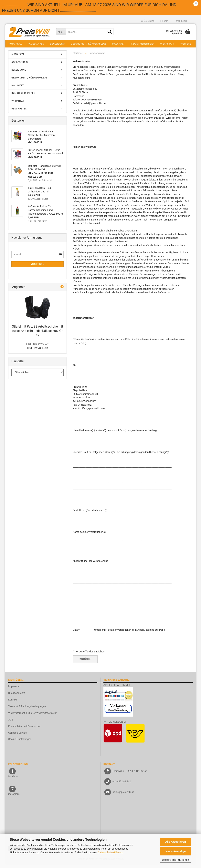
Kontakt (13, 704)
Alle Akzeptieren (176, 842)
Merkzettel (180, 21)
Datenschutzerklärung (110, 852)
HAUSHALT (118, 44)
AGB (11, 724)
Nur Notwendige (176, 851)
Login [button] (164, 21)
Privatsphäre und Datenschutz (25, 730)
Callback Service (17, 737)
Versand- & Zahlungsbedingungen (27, 710)
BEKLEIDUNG (57, 44)
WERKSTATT (167, 44)
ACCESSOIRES (36, 44)
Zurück (85, 663)
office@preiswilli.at (123, 796)
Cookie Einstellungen (20, 743)
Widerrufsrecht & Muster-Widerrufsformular (32, 717)
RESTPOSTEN (19, 112)
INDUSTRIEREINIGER (142, 44)
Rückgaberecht (17, 697)
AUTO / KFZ (15, 44)
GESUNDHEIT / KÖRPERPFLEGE (89, 44)
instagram (14, 798)
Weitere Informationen (175, 860)
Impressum (15, 690)
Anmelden (37, 268)
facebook (14, 780)
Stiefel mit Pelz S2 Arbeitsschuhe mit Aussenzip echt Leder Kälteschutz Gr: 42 (38, 335)
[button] (148, 21)
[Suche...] (61, 32)
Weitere (186, 44)
